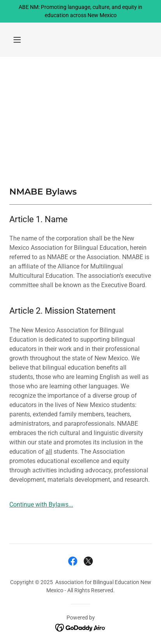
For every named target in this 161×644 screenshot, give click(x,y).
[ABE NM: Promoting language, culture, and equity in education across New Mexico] (80, 11)
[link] (73, 561)
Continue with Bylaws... (41, 504)
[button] (17, 40)
